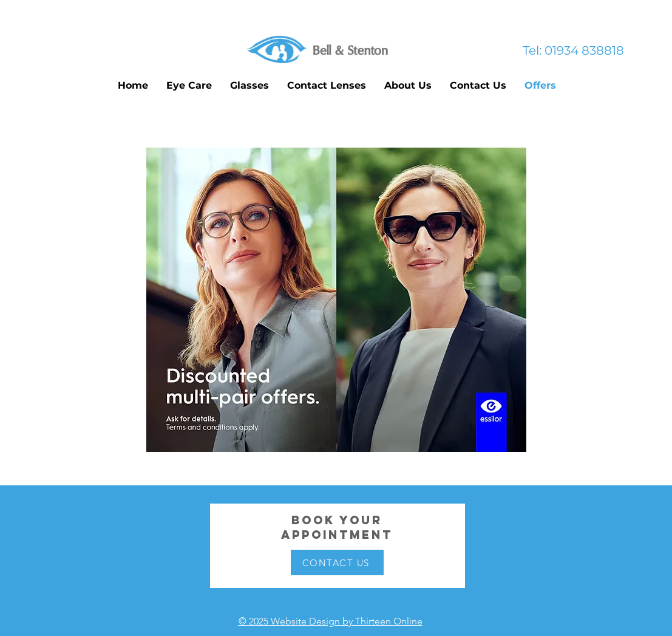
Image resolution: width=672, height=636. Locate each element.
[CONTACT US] (337, 562)
